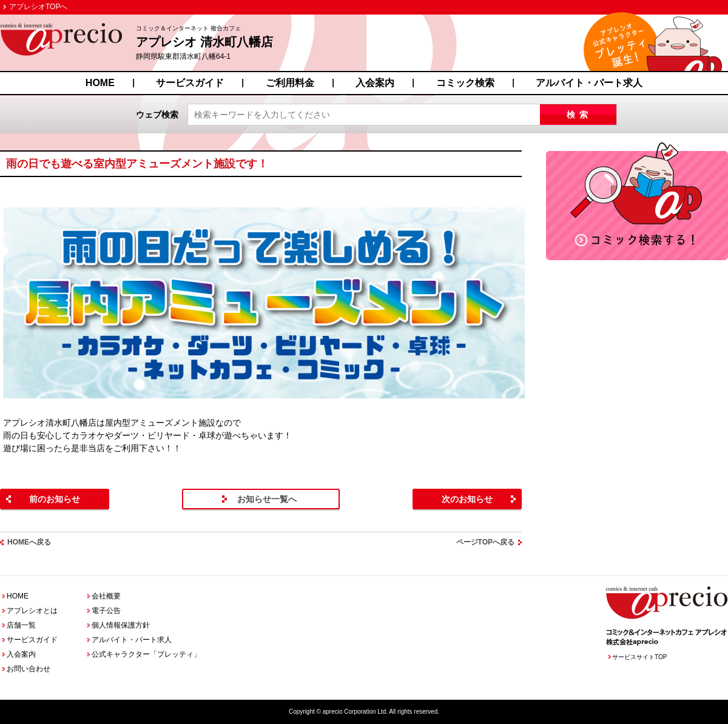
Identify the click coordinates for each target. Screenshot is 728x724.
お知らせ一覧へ (267, 499)
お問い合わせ (29, 669)
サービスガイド (190, 83)
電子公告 (106, 611)
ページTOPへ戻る (485, 542)
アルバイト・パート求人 (589, 83)
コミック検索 (465, 83)
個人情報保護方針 (121, 625)
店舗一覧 (21, 625)
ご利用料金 (290, 83)
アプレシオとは (32, 611)
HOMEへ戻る (29, 542)
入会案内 (375, 83)
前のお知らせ (55, 499)
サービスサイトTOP (639, 657)
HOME (100, 83)
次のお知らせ (467, 499)
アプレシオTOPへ (38, 7)
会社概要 (106, 596)
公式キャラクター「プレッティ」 (146, 654)
